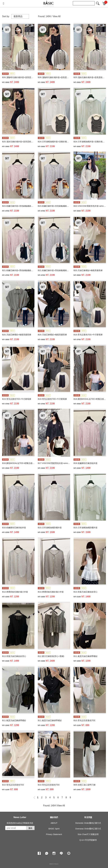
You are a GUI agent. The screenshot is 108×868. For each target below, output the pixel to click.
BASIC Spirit (54, 829)
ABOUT (54, 823)
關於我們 (54, 817)
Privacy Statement (54, 834)
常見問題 (88, 817)
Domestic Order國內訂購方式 (88, 823)
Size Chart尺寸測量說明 (88, 834)
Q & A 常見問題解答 (88, 840)
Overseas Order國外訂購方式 (88, 829)
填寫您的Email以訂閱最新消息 (20, 823)
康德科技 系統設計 (54, 864)
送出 (30, 828)
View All (57, 16)
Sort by (6, 16)
